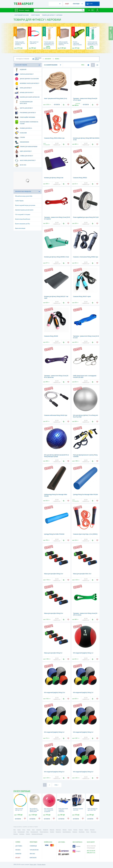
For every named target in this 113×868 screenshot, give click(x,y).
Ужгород (28, 834)
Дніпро (29, 830)
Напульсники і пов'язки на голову (26, 122)
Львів (33, 830)
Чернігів (81, 830)
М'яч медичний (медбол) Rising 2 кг (83, 693)
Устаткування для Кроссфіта (24, 102)
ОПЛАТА (18, 850)
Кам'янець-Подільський (37, 834)
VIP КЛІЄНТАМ (34, 850)
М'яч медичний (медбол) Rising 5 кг (54, 772)
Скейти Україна (19, 201)
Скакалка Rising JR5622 (80, 178)
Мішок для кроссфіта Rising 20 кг (54, 613)
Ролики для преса (23, 128)
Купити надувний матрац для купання (25, 205)
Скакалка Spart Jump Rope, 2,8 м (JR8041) (85, 534)
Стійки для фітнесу (24, 156)
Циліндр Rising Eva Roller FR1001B (54, 534)
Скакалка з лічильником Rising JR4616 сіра (86, 257)
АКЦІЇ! (67, 4)
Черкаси (87, 830)
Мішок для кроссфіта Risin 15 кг (82, 574)
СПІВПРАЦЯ (33, 846)
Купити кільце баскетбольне (23, 219)
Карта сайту (33, 865)
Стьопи (20, 137)
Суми (15, 832)
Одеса (24, 830)
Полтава (75, 830)
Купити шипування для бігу (23, 224)
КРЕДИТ (18, 858)
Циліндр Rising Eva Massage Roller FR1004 (86, 495)
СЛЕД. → (57, 785)
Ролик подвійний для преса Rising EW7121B (86, 217)
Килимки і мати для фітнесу (27, 83)
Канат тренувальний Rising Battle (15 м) (56, 98)
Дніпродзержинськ (44, 832)
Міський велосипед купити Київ (24, 196)
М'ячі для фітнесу (23, 88)
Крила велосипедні (20, 228)
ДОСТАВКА (19, 846)
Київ (15, 830)
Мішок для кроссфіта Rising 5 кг (53, 653)
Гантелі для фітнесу (24, 74)
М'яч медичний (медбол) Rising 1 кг (83, 653)
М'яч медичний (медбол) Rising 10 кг (55, 693)
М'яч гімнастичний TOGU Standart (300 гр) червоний (49, 810)
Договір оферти (41, 865)
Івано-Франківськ (67, 832)
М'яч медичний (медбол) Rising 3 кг (54, 732)
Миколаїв (52, 830)
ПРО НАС (32, 854)
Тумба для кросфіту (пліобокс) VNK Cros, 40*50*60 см (20, 43)
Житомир (92, 830)
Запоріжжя (39, 830)
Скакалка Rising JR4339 (51, 336)
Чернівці (52, 832)
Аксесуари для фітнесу (25, 160)
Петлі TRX (20, 165)
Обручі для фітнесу (24, 108)
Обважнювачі (22, 142)
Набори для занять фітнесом (27, 97)
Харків (19, 830)
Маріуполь (58, 830)
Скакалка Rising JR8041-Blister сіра (54, 138)
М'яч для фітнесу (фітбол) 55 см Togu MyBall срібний (34, 810)
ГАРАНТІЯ (18, 854)
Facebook (76, 846)
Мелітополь (93, 832)
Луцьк (88, 832)
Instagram (77, 851)
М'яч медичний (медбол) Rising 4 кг (83, 732)
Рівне (28, 832)
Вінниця (65, 830)
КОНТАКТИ (33, 858)
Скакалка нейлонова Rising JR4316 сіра (56, 415)
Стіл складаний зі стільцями (23, 215)
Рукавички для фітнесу (25, 113)
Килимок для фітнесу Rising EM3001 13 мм (57, 257)
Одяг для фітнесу (23, 151)
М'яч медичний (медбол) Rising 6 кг (83, 772)
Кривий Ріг (46, 830)
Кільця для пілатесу (24, 93)
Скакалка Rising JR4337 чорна (82, 296)
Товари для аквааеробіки (26, 147)
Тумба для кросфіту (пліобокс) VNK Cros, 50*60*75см (64, 43)
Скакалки (21, 133)
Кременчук (58, 832)
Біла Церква (82, 832)
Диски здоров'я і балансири (27, 79)
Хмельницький (21, 832)
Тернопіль (75, 832)
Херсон (70, 830)
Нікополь (16, 834)
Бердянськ (22, 834)
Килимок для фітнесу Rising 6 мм (54, 178)
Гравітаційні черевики (25, 117)
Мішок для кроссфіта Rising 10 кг (54, 574)
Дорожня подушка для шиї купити (24, 210)
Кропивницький (34, 832)
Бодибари (20, 70)
